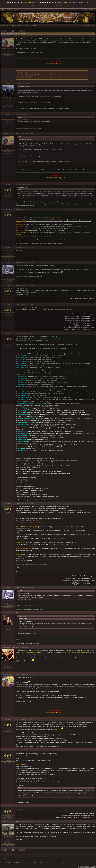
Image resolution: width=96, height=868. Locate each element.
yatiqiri (8, 83)
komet (8, 613)
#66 (17, 209)
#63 (17, 114)
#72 (17, 504)
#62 (17, 83)
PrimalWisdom (8, 36)
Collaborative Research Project (41, 28)
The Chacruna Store (24, 73)
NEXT (21, 31)
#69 (17, 286)
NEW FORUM (28, 2)
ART (26, 25)
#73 (17, 588)
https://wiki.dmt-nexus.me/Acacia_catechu (74, 652)
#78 (17, 750)
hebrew (8, 114)
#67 (17, 247)
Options (93, 33)
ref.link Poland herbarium (55, 217)
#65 (17, 184)
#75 (17, 647)
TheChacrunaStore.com (24, 77)
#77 (17, 719)
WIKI (8, 25)
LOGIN (85, 10)
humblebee (8, 822)
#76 (17, 674)
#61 (17, 36)
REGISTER (92, 10)
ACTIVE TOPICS (90, 25)
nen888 (8, 184)
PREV (5, 31)
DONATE (16, 10)
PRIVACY (9, 10)
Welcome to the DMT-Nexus (7, 28)
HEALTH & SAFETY (17, 25)
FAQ (3, 25)
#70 (17, 305)
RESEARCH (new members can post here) (23, 28)
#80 (17, 822)
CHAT (3, 10)
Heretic (8, 263)
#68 (17, 263)
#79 (17, 806)
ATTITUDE (33, 25)
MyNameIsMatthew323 (8, 647)
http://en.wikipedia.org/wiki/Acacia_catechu (32, 652)
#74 (17, 613)
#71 (17, 333)
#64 (17, 134)
